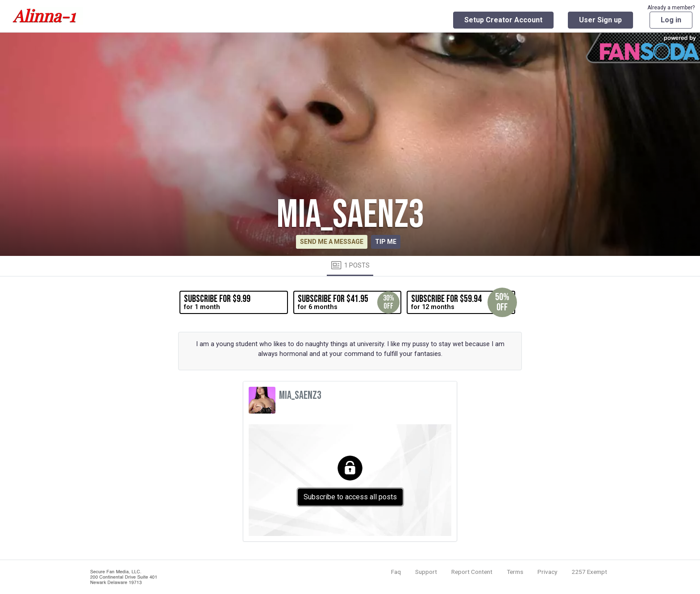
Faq (396, 572)
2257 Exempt (589, 572)
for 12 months (463, 302)
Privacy (547, 572)
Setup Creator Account (503, 20)
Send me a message (332, 242)
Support (426, 572)
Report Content (472, 572)
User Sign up (600, 20)
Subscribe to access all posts (350, 497)
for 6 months (349, 302)
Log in (671, 20)
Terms (515, 572)
